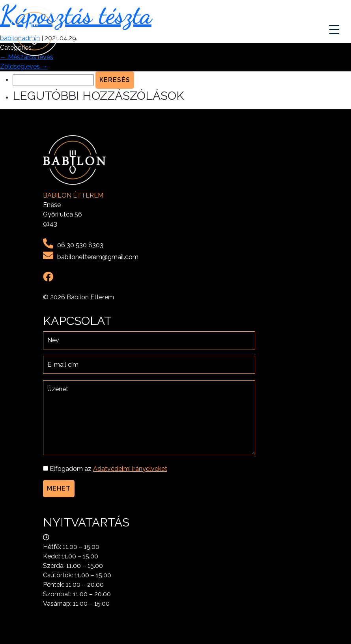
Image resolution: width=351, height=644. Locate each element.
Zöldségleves (24, 66)
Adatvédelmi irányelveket (130, 469)
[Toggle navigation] (335, 31)
